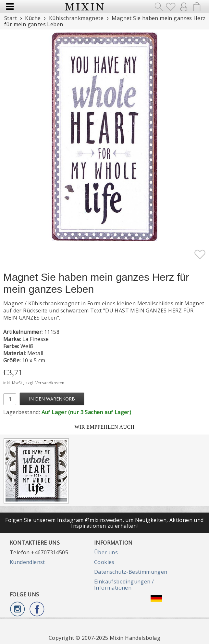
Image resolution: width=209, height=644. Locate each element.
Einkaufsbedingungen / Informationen (124, 584)
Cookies (104, 562)
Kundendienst (27, 562)
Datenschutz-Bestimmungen (131, 572)
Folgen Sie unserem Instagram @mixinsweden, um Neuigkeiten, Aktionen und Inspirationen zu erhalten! (104, 523)
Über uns (106, 552)
